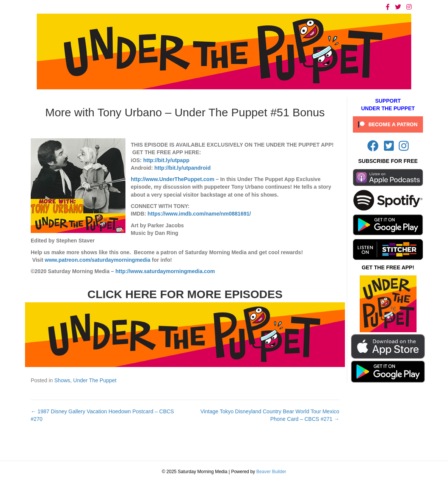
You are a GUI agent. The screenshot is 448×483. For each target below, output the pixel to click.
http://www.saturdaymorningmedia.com (165, 271)
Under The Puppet (95, 380)
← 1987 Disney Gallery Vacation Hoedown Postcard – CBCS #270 (102, 415)
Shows (62, 380)
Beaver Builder (271, 472)
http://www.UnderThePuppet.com (172, 179)
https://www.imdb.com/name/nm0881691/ (199, 214)
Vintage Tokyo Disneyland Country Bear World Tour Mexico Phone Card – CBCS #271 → (270, 415)
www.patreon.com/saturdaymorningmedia (98, 260)
